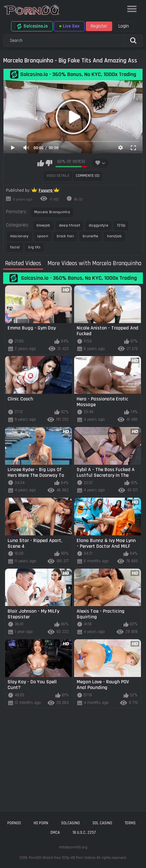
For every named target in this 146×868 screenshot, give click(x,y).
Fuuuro (46, 190)
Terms (130, 823)
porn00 (14, 823)
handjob (114, 236)
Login (124, 26)
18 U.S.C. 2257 (84, 833)
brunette (90, 236)
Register (99, 26)
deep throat (70, 225)
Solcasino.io (32, 26)
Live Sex (69, 26)
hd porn (41, 823)
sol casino (102, 823)
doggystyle (98, 225)
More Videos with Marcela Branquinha (94, 264)
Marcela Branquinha (52, 212)
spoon (43, 236)
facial (15, 247)
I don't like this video (49, 163)
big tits (34, 247)
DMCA (55, 833)
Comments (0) (88, 176)
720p (121, 225)
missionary (19, 236)
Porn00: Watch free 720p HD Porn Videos (62, 858)
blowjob (43, 225)
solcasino (70, 823)
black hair (65, 236)
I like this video (41, 163)
